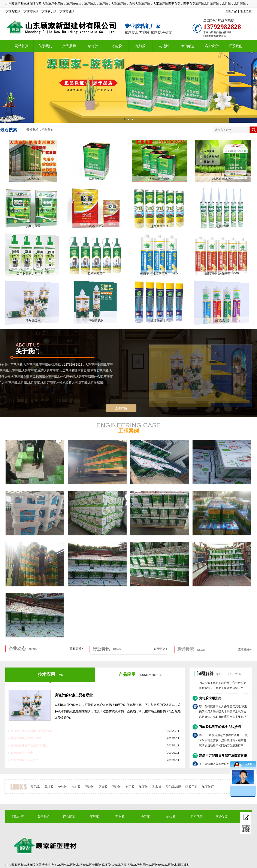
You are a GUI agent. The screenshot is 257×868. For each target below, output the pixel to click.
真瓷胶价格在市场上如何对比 (29, 745)
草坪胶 (93, 46)
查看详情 (121, 408)
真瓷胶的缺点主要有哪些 (74, 695)
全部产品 (231, 11)
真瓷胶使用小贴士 (22, 753)
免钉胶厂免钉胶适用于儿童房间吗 (32, 731)
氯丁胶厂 (208, 787)
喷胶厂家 (191, 787)
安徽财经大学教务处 (40, 130)
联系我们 (236, 46)
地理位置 (246, 11)
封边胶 (164, 46)
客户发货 (212, 46)
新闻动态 (188, 46)
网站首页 (22, 46)
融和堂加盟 (173, 787)
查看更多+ (76, 652)
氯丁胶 (130, 787)
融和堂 (36, 787)
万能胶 (117, 46)
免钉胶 (140, 46)
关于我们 (45, 46)
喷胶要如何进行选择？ (25, 760)
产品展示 (69, 46)
